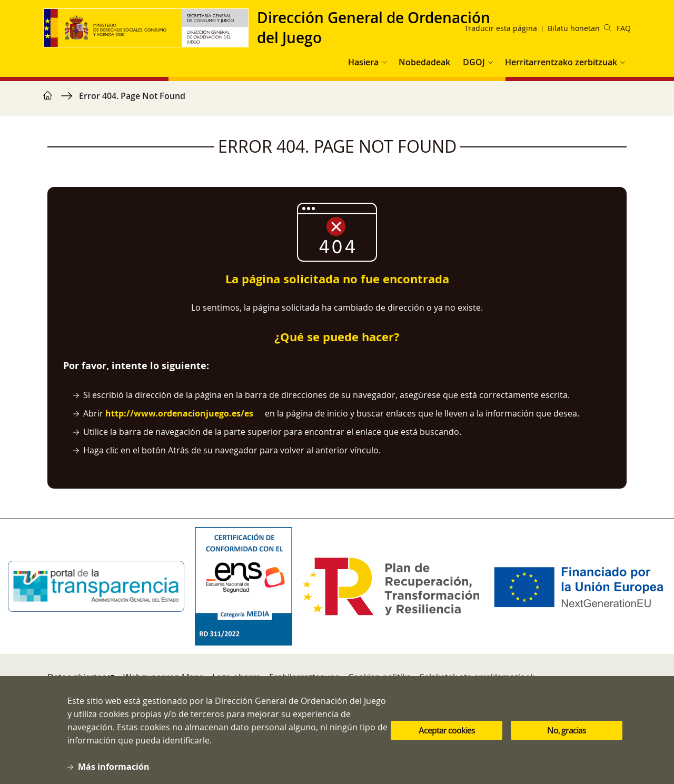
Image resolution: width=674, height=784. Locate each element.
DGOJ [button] (474, 62)
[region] (337, 101)
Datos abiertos (77, 677)
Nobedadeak (424, 62)
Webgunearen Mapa (163, 677)
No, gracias (567, 741)
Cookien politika (380, 677)
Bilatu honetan (579, 28)
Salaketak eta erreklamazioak (477, 677)
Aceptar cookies (447, 741)
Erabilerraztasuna (304, 677)
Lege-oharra (236, 677)
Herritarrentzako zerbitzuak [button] (561, 62)
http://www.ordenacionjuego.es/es (179, 413)
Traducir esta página (501, 28)
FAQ (624, 28)
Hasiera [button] (363, 62)
